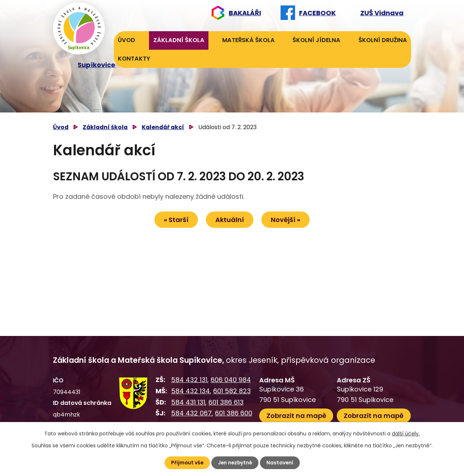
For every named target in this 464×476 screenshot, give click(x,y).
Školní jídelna (316, 40)
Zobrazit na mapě (296, 415)
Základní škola (179, 40)
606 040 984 (231, 380)
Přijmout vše (186, 463)
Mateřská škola (248, 40)
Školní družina (383, 40)
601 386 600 (234, 413)
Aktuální (230, 220)
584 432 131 (189, 380)
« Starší (175, 220)
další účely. (406, 434)
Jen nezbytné (235, 463)
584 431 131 (188, 402)
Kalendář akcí (163, 127)
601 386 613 (226, 402)
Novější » (287, 220)
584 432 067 (191, 413)
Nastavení (281, 463)
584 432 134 (190, 391)
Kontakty (134, 59)
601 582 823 (232, 391)
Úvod (127, 40)
